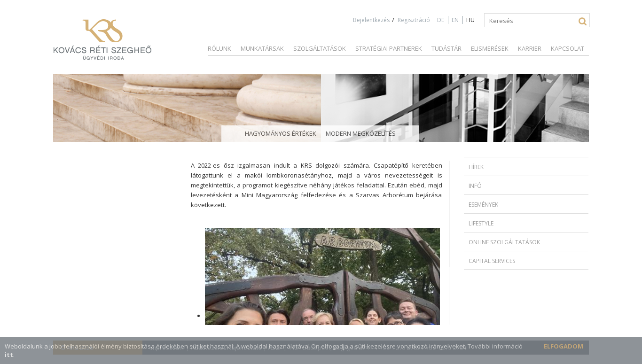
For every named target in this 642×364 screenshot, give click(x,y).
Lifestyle (481, 223)
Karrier (530, 48)
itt (9, 355)
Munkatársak (262, 48)
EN (455, 20)
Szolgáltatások (320, 48)
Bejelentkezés (371, 20)
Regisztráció (414, 20)
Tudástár (446, 48)
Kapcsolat (568, 48)
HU (470, 20)
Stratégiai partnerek (389, 48)
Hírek (476, 167)
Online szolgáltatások (504, 242)
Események (483, 205)
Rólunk (219, 48)
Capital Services (492, 261)
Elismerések (490, 48)
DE (441, 20)
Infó (475, 186)
